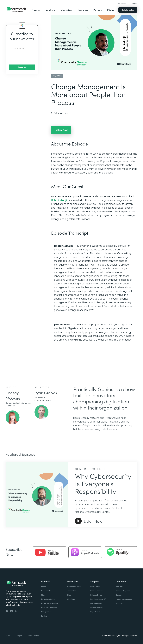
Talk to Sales (128, 10)
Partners (98, 10)
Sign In (135, 3)
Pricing (111, 10)
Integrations (66, 10)
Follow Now (61, 130)
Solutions (50, 10)
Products (36, 10)
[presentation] (30, 58)
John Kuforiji (59, 200)
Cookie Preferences (124, 599)
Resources (83, 10)
